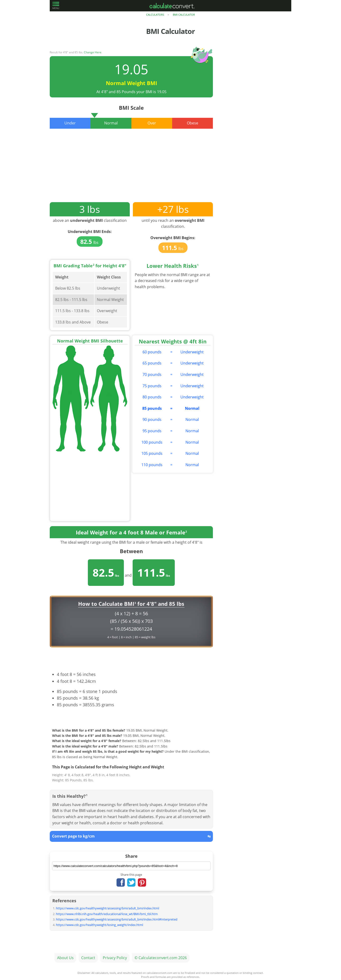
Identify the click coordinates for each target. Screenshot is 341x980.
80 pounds (152, 397)
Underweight (192, 352)
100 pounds (152, 442)
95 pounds (152, 431)
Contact (88, 958)
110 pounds (152, 465)
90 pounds (152, 419)
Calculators (155, 15)
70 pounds (152, 374)
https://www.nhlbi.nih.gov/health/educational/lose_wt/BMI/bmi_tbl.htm (107, 914)
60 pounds (152, 352)
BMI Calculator (184, 15)
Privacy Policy (115, 958)
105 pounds (152, 453)
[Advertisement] (131, 169)
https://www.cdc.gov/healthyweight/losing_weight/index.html (99, 925)
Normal (192, 408)
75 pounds (152, 386)
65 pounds (152, 363)
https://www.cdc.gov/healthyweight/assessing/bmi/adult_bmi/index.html (108, 908)
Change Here (93, 52)
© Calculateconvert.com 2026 (161, 958)
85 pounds (152, 408)
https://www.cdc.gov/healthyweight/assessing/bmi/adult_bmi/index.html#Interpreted (117, 919)
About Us (65, 958)
